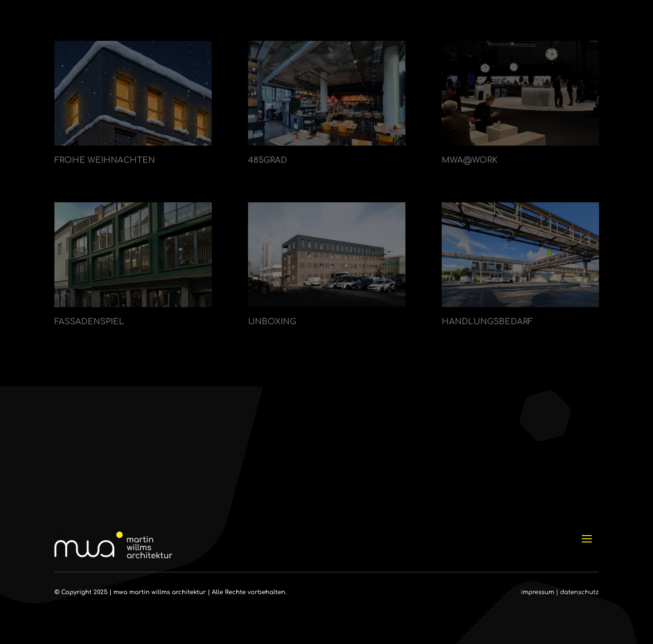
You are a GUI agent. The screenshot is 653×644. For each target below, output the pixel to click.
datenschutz (579, 592)
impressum (538, 592)
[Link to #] (614, 31)
